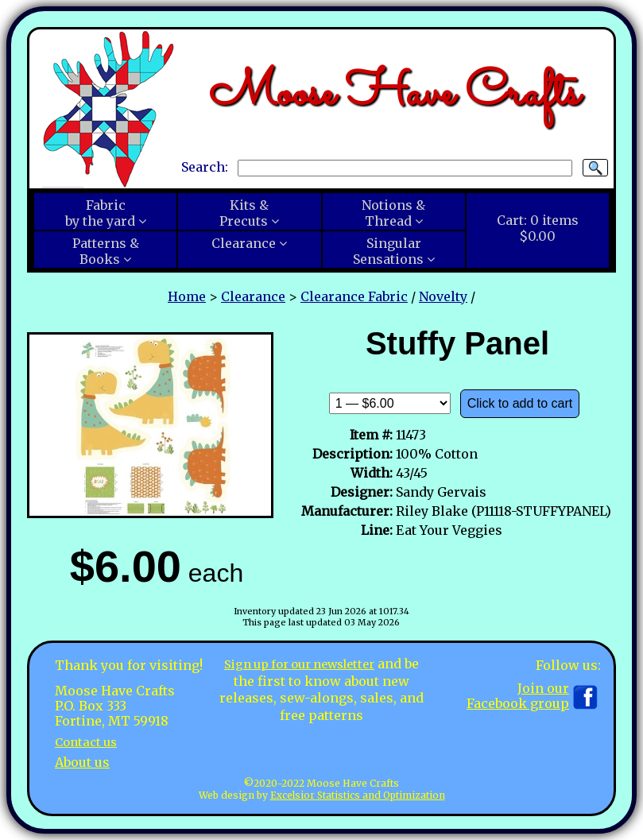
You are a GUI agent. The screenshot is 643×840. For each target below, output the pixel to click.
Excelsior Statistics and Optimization (358, 795)
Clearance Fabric (354, 296)
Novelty (443, 296)
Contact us (89, 741)
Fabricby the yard (100, 213)
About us (82, 761)
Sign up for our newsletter (308, 664)
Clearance (244, 243)
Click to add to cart (520, 403)
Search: (205, 167)
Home (187, 296)
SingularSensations (388, 251)
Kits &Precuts (244, 213)
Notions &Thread (393, 213)
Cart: (538, 228)
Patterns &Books (106, 251)
